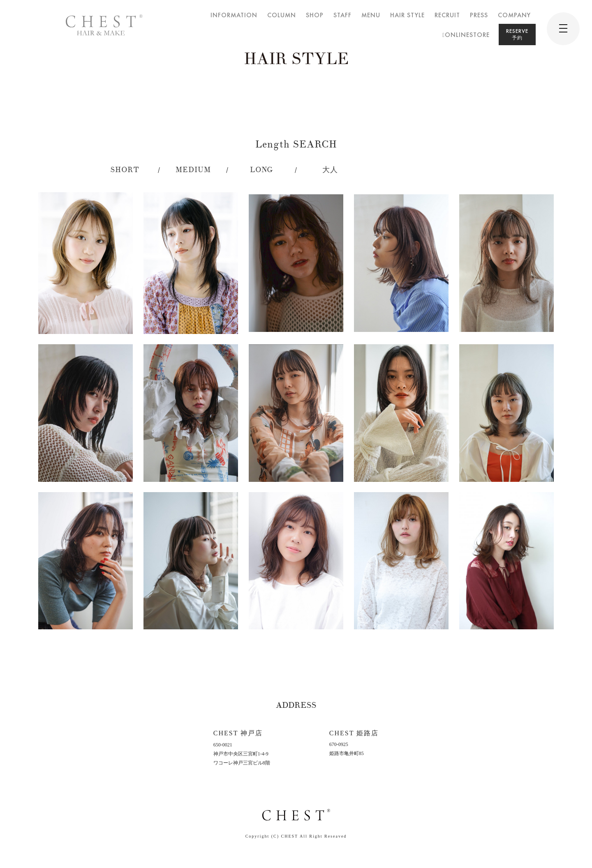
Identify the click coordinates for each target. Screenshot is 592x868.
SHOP (315, 15)
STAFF (342, 15)
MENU (371, 15)
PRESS (479, 15)
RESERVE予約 (517, 34)
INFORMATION (234, 15)
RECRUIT (447, 15)
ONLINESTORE (466, 35)
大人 (330, 170)
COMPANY (514, 15)
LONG (261, 170)
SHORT (125, 170)
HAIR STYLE (407, 15)
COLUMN (282, 15)
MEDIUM (193, 170)
